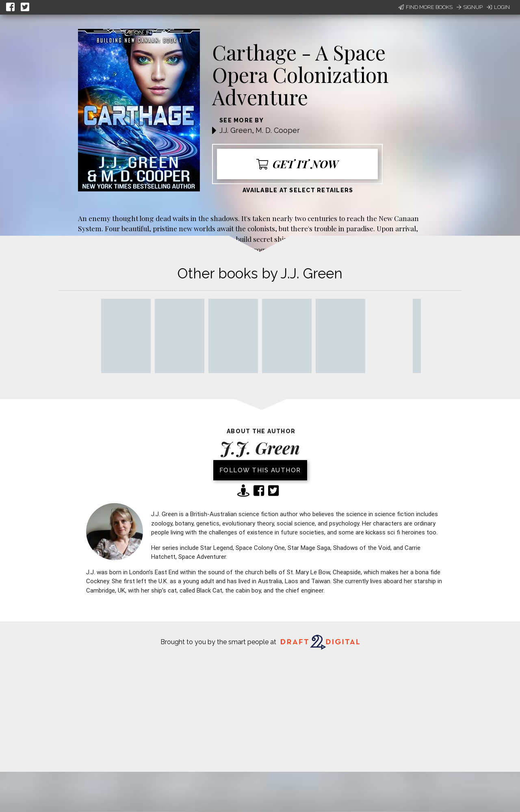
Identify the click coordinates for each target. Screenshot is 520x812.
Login (498, 7)
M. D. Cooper (278, 130)
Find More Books (426, 7)
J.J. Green (236, 130)
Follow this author (260, 470)
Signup (470, 7)
